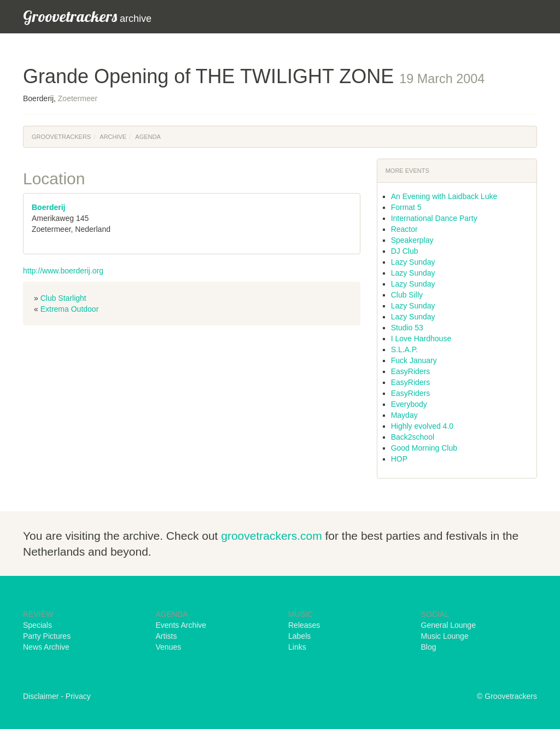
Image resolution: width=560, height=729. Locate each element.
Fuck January (414, 360)
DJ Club (405, 251)
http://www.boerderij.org (63, 271)
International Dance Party (434, 218)
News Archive (46, 647)
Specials (37, 625)
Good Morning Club (424, 448)
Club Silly (407, 295)
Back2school (413, 437)
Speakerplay (412, 240)
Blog (429, 647)
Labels (299, 636)
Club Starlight (63, 298)
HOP (399, 459)
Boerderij (48, 207)
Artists (167, 636)
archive (87, 16)
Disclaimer (41, 696)
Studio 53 (407, 328)
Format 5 (406, 207)
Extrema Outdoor (70, 309)
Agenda (148, 137)
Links (297, 647)
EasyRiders (411, 371)
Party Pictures (47, 636)
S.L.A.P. (405, 349)
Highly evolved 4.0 (422, 426)
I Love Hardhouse (421, 339)
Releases (304, 625)
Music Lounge (445, 636)
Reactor (404, 229)
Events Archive (181, 625)
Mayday (404, 415)
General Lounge (448, 625)
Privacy (78, 696)
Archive (113, 137)
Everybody (409, 404)
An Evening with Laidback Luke (444, 196)
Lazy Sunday (413, 262)
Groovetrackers (61, 137)
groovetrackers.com (271, 536)
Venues (169, 647)
